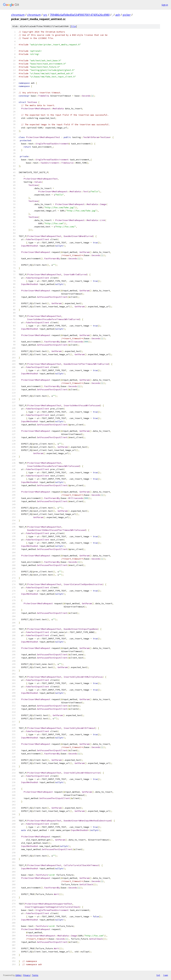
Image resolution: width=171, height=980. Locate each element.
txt (158, 975)
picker (127, 15)
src (45, 15)
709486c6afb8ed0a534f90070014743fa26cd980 (80, 15)
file (73, 26)
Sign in (165, 5)
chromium (18, 15)
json (166, 975)
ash (118, 15)
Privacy (27, 975)
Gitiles (18, 975)
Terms (35, 975)
